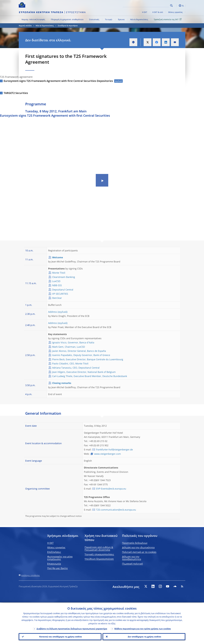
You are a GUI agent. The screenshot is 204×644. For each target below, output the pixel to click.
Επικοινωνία (54, 564)
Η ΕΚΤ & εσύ (158, 12)
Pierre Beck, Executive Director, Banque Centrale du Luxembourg (88, 359)
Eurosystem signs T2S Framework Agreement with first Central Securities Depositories (58, 81)
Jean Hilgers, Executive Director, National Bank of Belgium (84, 372)
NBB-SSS (57, 285)
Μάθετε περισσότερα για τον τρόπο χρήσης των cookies (143, 628)
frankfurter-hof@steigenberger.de (114, 450)
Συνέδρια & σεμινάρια (68, 26)
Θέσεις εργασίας (175, 12)
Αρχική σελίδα (25, 26)
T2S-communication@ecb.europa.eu (116, 510)
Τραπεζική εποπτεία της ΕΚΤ (168, 19)
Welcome (58, 257)
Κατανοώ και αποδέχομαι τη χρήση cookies (60, 636)
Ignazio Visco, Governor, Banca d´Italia (73, 342)
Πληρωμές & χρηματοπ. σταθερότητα (67, 19)
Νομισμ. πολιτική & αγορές (33, 19)
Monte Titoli (59, 273)
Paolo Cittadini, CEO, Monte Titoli (70, 364)
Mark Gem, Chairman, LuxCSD (69, 347)
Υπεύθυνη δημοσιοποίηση (99, 559)
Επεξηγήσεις (54, 552)
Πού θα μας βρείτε (58, 568)
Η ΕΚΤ (145, 12)
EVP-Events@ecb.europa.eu (111, 489)
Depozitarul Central (63, 290)
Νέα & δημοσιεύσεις (139, 19)
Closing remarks (62, 383)
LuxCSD (56, 281)
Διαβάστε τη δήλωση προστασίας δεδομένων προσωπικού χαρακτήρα (72, 628)
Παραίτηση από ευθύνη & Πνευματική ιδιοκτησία (99, 549)
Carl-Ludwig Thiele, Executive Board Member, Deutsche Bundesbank (90, 376)
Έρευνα (121, 19)
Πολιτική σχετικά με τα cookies (139, 552)
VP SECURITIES (60, 294)
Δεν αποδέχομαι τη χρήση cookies (144, 636)
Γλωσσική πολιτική (132, 564)
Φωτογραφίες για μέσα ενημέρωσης (60, 558)
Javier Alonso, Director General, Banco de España (79, 351)
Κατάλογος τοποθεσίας (31, 575)
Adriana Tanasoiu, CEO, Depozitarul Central (76, 368)
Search (171, 6)
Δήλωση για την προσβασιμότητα (132, 558)
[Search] (156, 5)
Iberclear (57, 298)
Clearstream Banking (64, 277)
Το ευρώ (109, 19)
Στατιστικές (94, 19)
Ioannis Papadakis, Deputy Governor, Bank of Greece (81, 355)
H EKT (50, 543)
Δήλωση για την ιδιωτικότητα (138, 547)
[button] (176, 6)
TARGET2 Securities (16, 93)
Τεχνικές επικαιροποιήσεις (99, 554)
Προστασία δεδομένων (135, 543)
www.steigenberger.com (108, 454)
